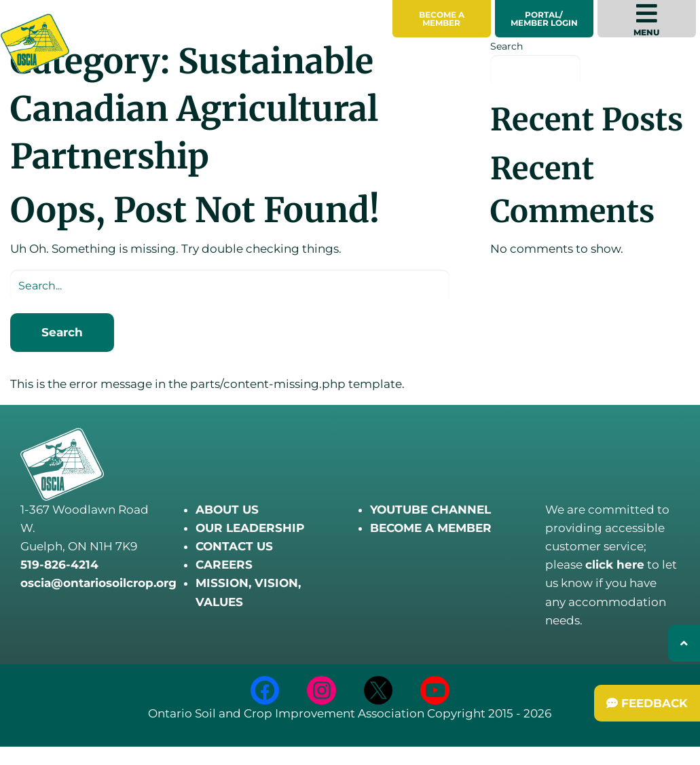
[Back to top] (684, 643)
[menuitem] (442, 19)
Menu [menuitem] (646, 19)
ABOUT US (227, 510)
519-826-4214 (59, 565)
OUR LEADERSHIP (250, 528)
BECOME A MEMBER (431, 528)
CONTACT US (234, 546)
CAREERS (224, 565)
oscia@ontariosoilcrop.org (98, 583)
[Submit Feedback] (647, 703)
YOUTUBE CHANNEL (430, 510)
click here (615, 565)
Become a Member (442, 19)
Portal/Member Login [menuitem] (544, 19)
